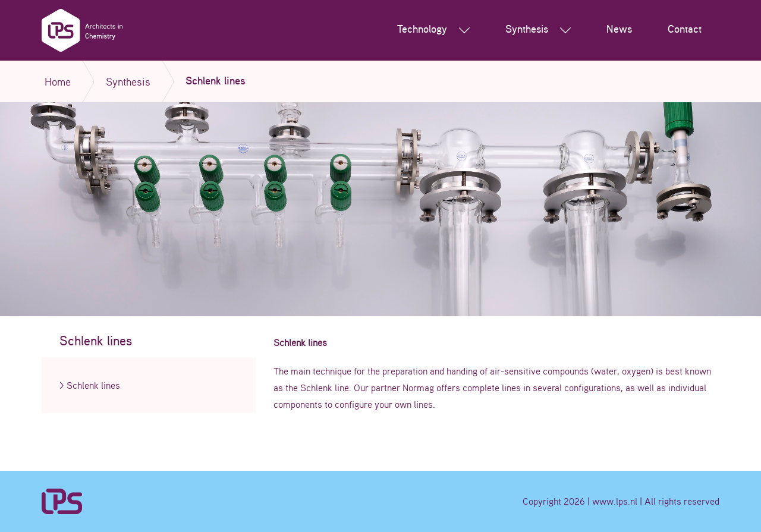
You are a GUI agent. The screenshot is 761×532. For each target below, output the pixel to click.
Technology (433, 30)
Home (58, 81)
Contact (685, 30)
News (619, 30)
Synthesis (538, 30)
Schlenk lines (93, 385)
